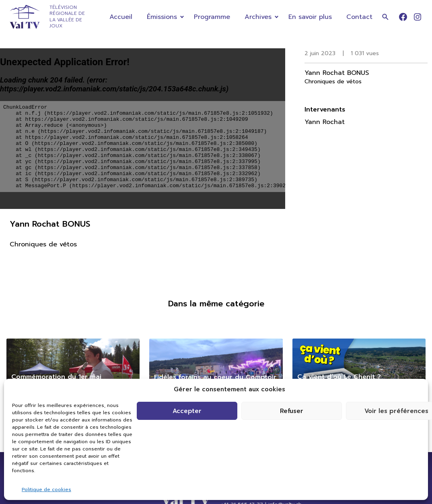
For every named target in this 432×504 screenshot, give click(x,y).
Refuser (292, 411)
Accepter (187, 411)
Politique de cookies (46, 490)
